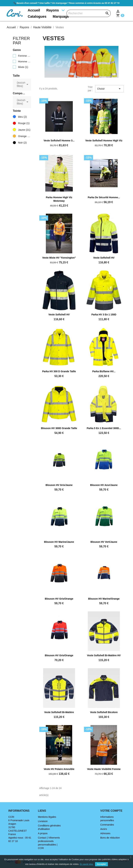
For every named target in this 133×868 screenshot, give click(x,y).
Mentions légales (47, 817)
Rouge (24, 123)
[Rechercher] (89, 13)
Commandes (107, 825)
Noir (22, 143)
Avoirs (104, 829)
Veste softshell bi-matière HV (104, 655)
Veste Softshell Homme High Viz (104, 141)
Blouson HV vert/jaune (104, 542)
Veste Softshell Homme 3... (59, 141)
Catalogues (37, 16)
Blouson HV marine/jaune (59, 542)
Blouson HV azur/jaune (104, 485)
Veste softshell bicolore (104, 712)
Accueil (34, 10)
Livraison (43, 821)
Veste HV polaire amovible (59, 769)
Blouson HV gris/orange (59, 599)
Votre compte (111, 811)
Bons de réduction (110, 838)
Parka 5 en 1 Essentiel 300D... (104, 428)
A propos (43, 833)
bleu (22, 117)
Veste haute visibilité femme (104, 769)
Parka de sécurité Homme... (104, 197)
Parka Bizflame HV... (104, 371)
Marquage (61, 16)
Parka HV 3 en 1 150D (104, 315)
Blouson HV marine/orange (104, 599)
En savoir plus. (87, 864)
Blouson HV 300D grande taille (59, 428)
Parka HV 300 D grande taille (59, 371)
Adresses (105, 833)
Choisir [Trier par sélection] (109, 89)
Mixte (23, 67)
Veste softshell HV (104, 258)
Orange (24, 136)
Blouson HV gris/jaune (59, 485)
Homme (24, 61)
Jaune (24, 130)
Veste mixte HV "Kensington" (59, 258)
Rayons (53, 10)
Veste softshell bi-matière (59, 712)
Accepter (101, 864)
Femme (24, 56)
